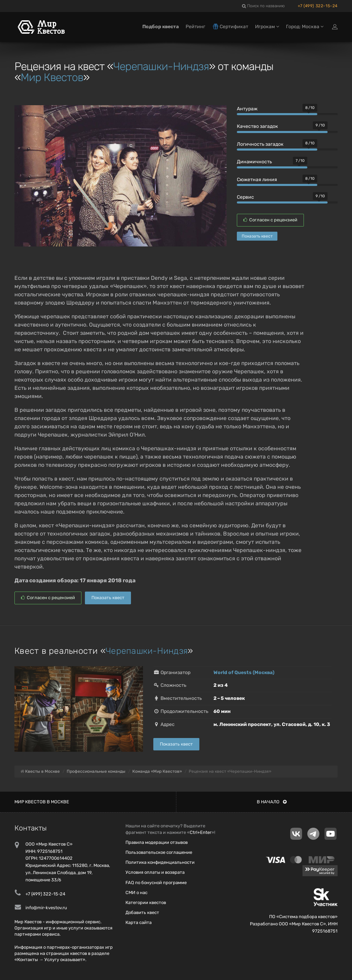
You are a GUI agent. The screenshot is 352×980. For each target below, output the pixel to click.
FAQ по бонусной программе (156, 883)
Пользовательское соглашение (159, 852)
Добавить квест (142, 912)
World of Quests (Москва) (244, 673)
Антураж (247, 109)
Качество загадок (257, 126)
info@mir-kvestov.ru (46, 908)
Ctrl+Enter (201, 832)
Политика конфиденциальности (160, 862)
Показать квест (257, 236)
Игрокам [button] (267, 27)
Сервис (245, 197)
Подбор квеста (161, 27)
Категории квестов (146, 902)
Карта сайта (139, 922)
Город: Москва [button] (305, 27)
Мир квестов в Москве (42, 802)
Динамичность (254, 162)
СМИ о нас (136, 893)
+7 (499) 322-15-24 (318, 6)
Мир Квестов (52, 77)
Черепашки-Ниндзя (161, 66)
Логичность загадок (260, 144)
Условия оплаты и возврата (155, 872)
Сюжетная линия (257, 180)
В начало (272, 802)
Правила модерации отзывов (157, 842)
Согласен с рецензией (270, 220)
